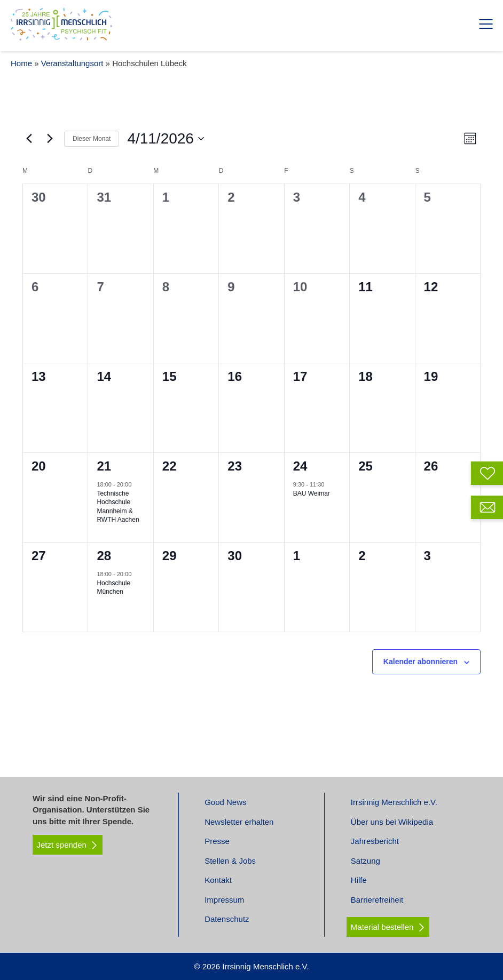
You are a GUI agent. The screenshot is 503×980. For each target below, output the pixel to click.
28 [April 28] (104, 556)
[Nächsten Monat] (50, 139)
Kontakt (218, 880)
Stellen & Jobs (230, 861)
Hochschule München (113, 588)
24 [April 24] (300, 466)
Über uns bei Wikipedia (392, 822)
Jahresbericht (375, 841)
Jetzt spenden (68, 845)
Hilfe (359, 880)
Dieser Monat (92, 139)
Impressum (224, 900)
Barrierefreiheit (377, 900)
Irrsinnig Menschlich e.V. (394, 802)
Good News (225, 802)
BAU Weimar (312, 493)
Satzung (366, 861)
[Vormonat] (29, 139)
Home (21, 63)
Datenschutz (227, 919)
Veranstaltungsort (72, 63)
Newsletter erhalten (239, 822)
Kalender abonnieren (421, 662)
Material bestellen (382, 927)
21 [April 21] (104, 466)
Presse (217, 841)
